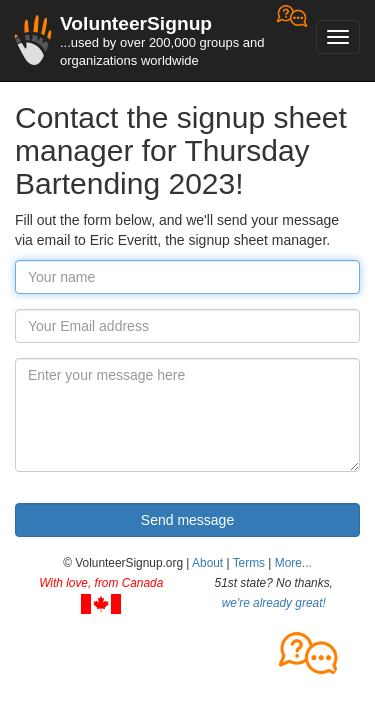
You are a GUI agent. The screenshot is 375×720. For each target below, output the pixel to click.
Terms (249, 563)
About (207, 563)
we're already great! (274, 603)
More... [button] (293, 563)
